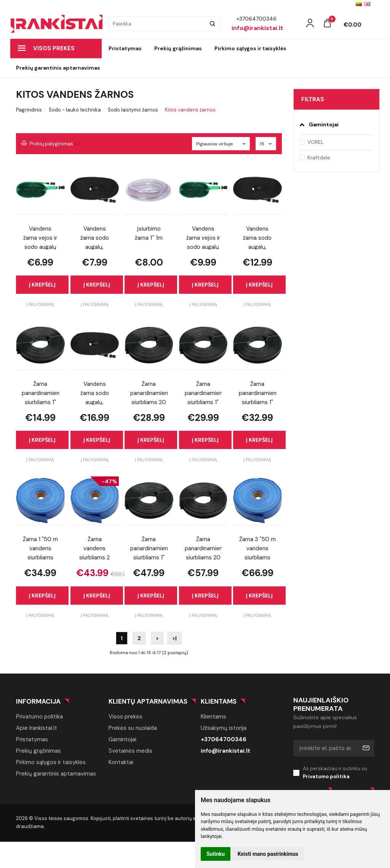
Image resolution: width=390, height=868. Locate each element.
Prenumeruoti (366, 748)
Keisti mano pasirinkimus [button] (268, 854)
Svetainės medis (130, 751)
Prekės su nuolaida (133, 728)
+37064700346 (224, 739)
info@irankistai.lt (225, 751)
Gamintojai (122, 739)
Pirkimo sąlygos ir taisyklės (250, 48)
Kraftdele (319, 158)
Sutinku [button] (216, 854)
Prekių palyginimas (51, 144)
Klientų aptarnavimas (148, 701)
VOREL (316, 142)
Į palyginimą (40, 304)
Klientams (219, 701)
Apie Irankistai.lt (37, 728)
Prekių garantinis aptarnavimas (58, 68)
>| (174, 638)
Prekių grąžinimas (178, 48)
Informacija (38, 701)
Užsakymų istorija (224, 728)
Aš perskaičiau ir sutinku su (339, 773)
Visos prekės (46, 48)
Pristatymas (125, 48)
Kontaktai (121, 762)
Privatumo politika (39, 717)
